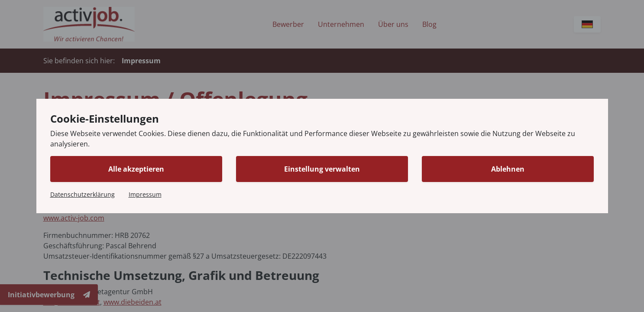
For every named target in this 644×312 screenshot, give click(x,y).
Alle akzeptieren (136, 169)
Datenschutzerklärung (83, 194)
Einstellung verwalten (322, 169)
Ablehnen (508, 169)
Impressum (145, 194)
